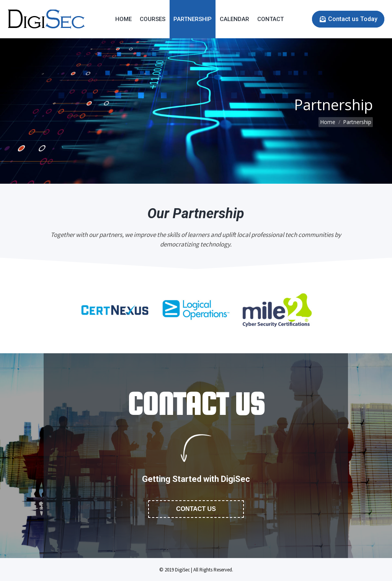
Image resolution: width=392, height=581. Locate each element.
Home (328, 122)
